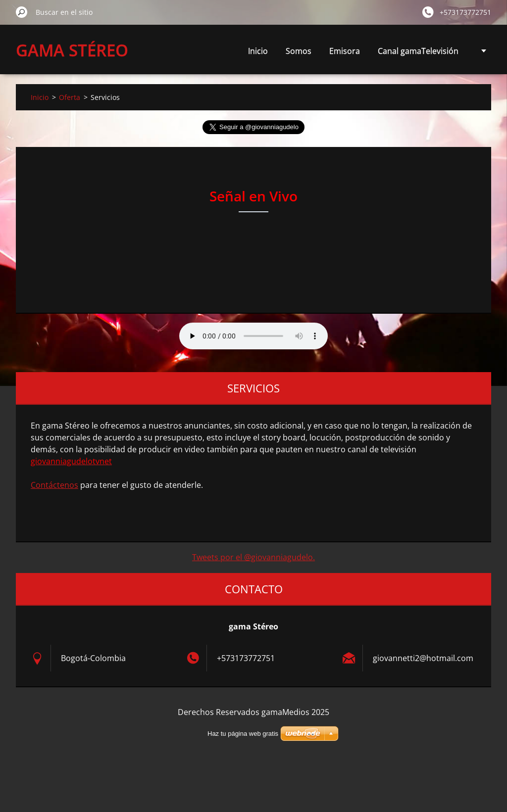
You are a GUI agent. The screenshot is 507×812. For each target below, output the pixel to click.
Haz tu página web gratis (243, 734)
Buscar (22, 12)
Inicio (258, 51)
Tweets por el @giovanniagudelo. (253, 557)
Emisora (345, 51)
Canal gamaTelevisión (418, 51)
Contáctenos (54, 485)
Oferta (70, 97)
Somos (299, 51)
